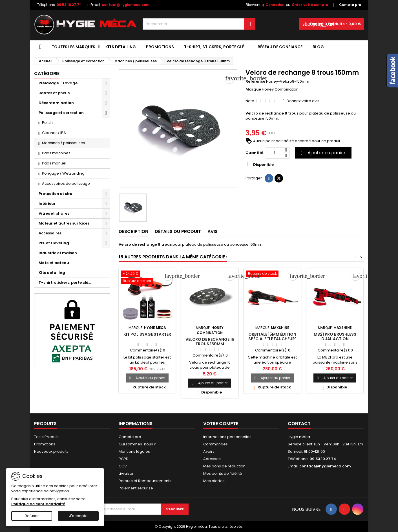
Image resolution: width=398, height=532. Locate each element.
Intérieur (47, 204)
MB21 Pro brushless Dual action (335, 337)
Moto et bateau (54, 263)
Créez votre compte (310, 5)
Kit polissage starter (147, 334)
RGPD (124, 459)
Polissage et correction (61, 113)
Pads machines (56, 153)
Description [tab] (133, 231)
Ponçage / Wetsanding (63, 173)
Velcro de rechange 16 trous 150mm (210, 342)
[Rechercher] (199, 24)
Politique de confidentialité (38, 504)
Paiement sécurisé (136, 488)
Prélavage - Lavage (58, 83)
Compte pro (130, 437)
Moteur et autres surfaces (64, 223)
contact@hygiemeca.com (126, 5)
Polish (47, 123)
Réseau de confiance (280, 47)
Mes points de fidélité (223, 473)
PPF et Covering (54, 243)
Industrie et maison (58, 253)
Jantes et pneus (54, 93)
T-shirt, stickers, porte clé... (216, 47)
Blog (318, 47)
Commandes (215, 444)
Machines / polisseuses (64, 143)
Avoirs (209, 451)
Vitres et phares (54, 213)
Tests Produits (47, 437)
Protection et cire (55, 194)
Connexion (275, 5)
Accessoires (50, 233)
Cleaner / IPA (54, 133)
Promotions (160, 47)
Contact (299, 424)
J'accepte (78, 516)
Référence (255, 82)
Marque (253, 89)
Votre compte (221, 424)
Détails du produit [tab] (178, 231)
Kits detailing (121, 47)
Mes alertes (214, 481)
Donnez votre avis (303, 101)
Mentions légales (134, 451)
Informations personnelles (227, 437)
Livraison (127, 473)
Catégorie (47, 73)
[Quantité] (275, 153)
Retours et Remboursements (145, 481)
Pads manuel (54, 163)
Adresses (212, 459)
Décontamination (56, 103)
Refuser (32, 516)
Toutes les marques (73, 47)
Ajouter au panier (322, 153)
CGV (123, 466)
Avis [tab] (213, 231)
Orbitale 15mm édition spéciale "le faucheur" (272, 337)
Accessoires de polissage (66, 183)
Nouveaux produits (51, 451)
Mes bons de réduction (224, 466)
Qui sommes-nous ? (137, 444)
